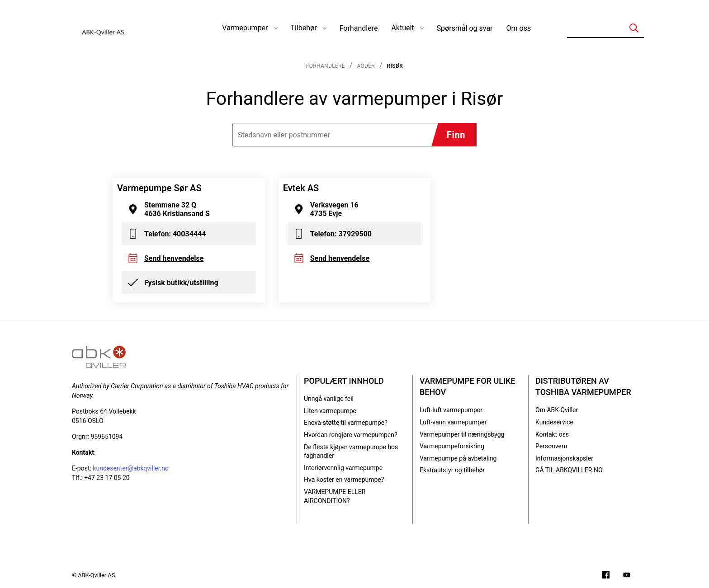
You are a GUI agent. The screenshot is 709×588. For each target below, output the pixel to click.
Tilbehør (304, 28)
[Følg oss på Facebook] (606, 576)
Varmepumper (245, 28)
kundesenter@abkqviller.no (131, 468)
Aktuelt (402, 28)
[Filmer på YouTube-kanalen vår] (627, 576)
